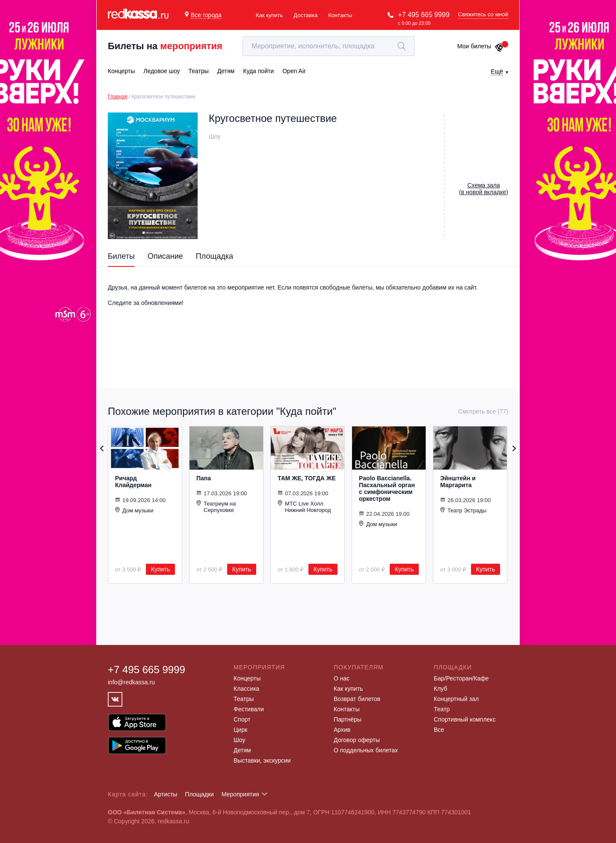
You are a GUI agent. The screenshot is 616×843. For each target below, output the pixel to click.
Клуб (441, 689)
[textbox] (329, 46)
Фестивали (249, 709)
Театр (442, 709)
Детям (242, 750)
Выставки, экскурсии (262, 760)
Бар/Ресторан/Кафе (461, 678)
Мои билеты (481, 46)
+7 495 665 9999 (424, 15)
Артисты (166, 794)
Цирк (240, 730)
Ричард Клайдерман (133, 482)
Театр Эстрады (463, 510)
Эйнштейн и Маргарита (458, 482)
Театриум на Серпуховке (216, 507)
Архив (342, 730)
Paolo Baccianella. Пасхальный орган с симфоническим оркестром (387, 488)
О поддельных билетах (366, 750)
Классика (246, 689)
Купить (160, 569)
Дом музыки (134, 510)
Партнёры (348, 719)
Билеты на (165, 46)
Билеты (121, 256)
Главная (118, 97)
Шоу (239, 740)
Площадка (215, 256)
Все (439, 730)
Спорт (242, 719)
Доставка (305, 15)
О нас (342, 678)
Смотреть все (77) (483, 411)
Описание (165, 256)
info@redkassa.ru (131, 682)
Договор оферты (357, 740)
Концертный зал (456, 699)
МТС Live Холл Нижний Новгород (304, 507)
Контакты (340, 15)
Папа (204, 478)
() (484, 189)
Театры (244, 699)
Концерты (247, 678)
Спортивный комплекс (465, 719)
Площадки (199, 794)
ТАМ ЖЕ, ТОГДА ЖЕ (307, 478)
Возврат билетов (357, 699)
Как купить (269, 15)
